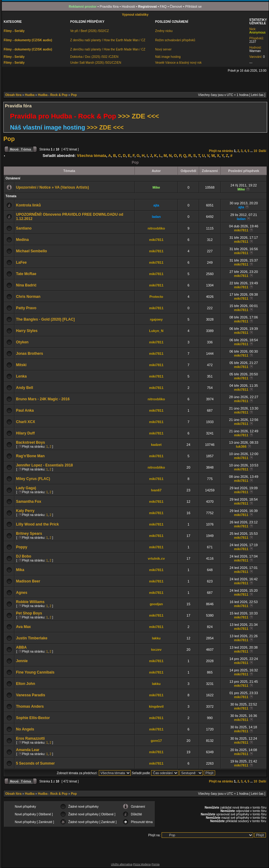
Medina (22, 240)
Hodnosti (128, 6)
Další (263, 151)
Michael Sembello (32, 251)
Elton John (26, 684)
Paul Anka (25, 410)
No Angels (25, 729)
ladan (156, 217)
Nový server (163, 49)
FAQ (163, 6)
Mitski (21, 365)
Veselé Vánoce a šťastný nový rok (178, 63)
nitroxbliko (156, 228)
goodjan (156, 604)
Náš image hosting (168, 57)
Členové (176, 6)
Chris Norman (28, 297)
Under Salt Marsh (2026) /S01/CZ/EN (96, 63)
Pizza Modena (142, 864)
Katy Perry (25, 511)
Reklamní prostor (82, 6)
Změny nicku (164, 31)
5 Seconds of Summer (35, 763)
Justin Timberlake (32, 638)
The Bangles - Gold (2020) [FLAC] (45, 319)
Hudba (30, 95)
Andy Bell (24, 388)
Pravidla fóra (109, 6)
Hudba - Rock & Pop (53, 95)
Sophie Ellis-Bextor (33, 718)
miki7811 (241, 230)
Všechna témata (92, 156)
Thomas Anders (30, 706)
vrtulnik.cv (156, 558)
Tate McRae (26, 274)
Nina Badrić (26, 285)
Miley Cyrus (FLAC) (33, 479)
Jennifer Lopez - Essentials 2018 (44, 465)
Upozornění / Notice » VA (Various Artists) (52, 187)
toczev (156, 650)
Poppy (22, 547)
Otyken (22, 342)
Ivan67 (156, 490)
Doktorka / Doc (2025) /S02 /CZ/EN (94, 57)
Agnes (22, 593)
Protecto (156, 297)
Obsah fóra (13, 95)
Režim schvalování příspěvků (175, 40)
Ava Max (23, 627)
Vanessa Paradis (31, 695)
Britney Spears (29, 534)
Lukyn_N (156, 331)
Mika (20, 570)
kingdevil (156, 706)
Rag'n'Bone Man (30, 456)
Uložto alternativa (122, 864)
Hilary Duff (25, 433)
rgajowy (156, 319)
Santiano (24, 228)
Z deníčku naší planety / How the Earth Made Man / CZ (108, 40)
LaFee (21, 262)
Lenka (21, 376)
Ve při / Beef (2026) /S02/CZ (90, 31)
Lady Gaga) (26, 488)
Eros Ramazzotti (30, 738)
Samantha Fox (29, 502)
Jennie (22, 661)
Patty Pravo (26, 308)
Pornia (155, 864)
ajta (156, 205)
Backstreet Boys (30, 442)
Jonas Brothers (30, 354)
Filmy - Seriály (14, 31)
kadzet (156, 445)
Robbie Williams (30, 602)
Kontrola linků (28, 205)
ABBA (21, 647)
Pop (74, 95)
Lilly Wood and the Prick (37, 524)
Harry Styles (27, 331)
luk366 (241, 446)
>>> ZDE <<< (138, 116)
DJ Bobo (24, 556)
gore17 (156, 741)
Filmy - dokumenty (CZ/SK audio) (28, 40)
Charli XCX (26, 422)
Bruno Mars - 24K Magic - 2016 (43, 399)
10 (255, 151)
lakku (156, 638)
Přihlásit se (194, 6)
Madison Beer (28, 581)
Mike (156, 187)
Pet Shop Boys (29, 613)
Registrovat (148, 6)
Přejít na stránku (221, 151)
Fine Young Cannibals (35, 672)
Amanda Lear (28, 750)
